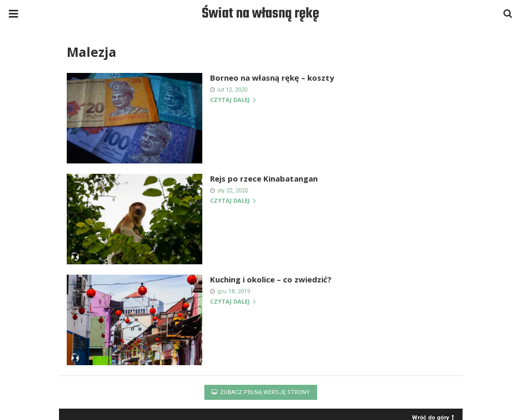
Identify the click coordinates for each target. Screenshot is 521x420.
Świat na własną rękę (260, 14)
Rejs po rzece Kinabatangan (264, 178)
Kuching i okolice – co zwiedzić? (271, 279)
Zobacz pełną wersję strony (261, 392)
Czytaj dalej (233, 100)
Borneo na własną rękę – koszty (272, 78)
